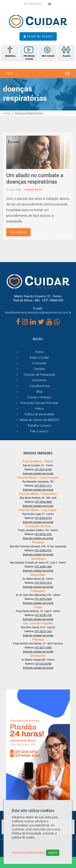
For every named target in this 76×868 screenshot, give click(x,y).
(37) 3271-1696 (43, 648)
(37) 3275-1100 (43, 631)
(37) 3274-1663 (43, 599)
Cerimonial (39, 363)
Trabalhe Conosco (39, 426)
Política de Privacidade (28, 853)
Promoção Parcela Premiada (39, 403)
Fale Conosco (39, 431)
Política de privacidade (39, 414)
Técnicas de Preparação (39, 375)
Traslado (39, 369)
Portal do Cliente (38, 36)
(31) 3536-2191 (43, 550)
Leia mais (18, 232)
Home (7, 113)
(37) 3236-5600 (43, 502)
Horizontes (39, 380)
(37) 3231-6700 (33, 4)
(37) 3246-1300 (43, 567)
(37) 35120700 (43, 664)
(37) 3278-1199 (43, 615)
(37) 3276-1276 (43, 534)
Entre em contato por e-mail (38, 474)
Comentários (33, 190)
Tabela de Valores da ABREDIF (39, 420)
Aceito (53, 853)
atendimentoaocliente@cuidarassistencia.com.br (38, 312)
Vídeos (39, 409)
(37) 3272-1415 (43, 583)
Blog (39, 392)
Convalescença (39, 386)
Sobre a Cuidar (39, 358)
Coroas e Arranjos (39, 397)
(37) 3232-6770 (43, 518)
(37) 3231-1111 (43, 486)
